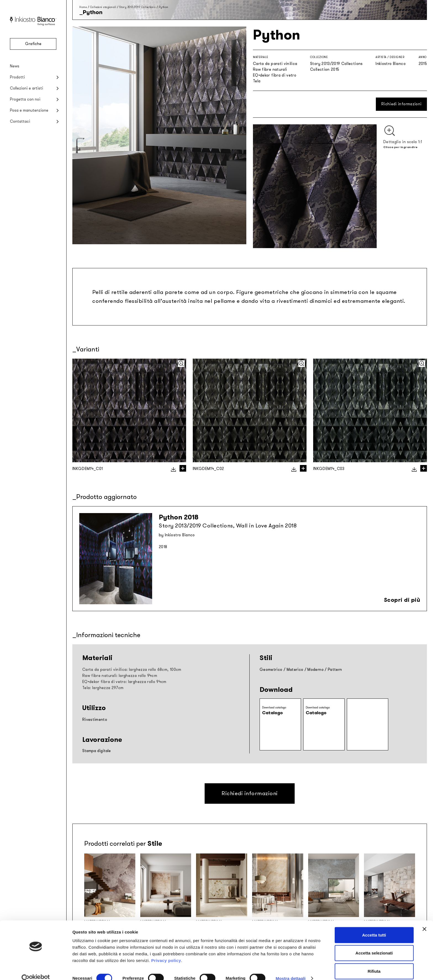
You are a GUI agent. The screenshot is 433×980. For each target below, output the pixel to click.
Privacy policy (166, 951)
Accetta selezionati (374, 944)
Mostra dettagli (291, 969)
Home (83, 7)
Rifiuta (374, 962)
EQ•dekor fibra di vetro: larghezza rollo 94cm (124, 682)
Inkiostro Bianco (391, 64)
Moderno (315, 670)
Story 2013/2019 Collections (138, 7)
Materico (295, 670)
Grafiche (33, 44)
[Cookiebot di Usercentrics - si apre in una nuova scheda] (36, 969)
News (15, 66)
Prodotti (17, 77)
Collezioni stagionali (103, 7)
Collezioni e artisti (27, 88)
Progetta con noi (25, 99)
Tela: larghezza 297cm (103, 688)
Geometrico (271, 670)
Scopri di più (402, 600)
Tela (257, 81)
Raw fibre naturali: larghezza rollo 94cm (120, 676)
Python (164, 7)
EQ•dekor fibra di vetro (275, 75)
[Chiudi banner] (424, 920)
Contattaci (20, 121)
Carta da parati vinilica (275, 64)
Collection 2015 (325, 69)
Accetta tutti (374, 926)
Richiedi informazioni (401, 104)
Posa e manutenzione (29, 110)
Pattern (335, 670)
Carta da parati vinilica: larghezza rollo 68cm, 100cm (132, 670)
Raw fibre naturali (270, 69)
